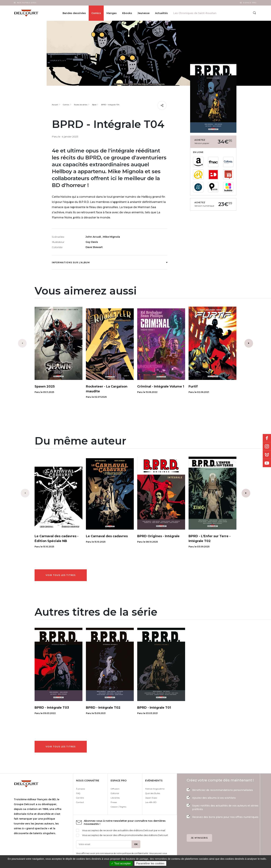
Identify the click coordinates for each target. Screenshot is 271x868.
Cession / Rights (118, 807)
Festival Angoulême (155, 789)
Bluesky (267, 455)
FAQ (78, 793)
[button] (249, 343)
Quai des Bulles (153, 793)
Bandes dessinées (74, 13)
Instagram (267, 446)
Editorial (115, 793)
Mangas (112, 13)
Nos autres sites (27, 3)
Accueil (55, 105)
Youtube (267, 463)
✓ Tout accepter (121, 863)
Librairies (115, 798)
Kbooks (127, 13)
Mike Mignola (111, 237)
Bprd (94, 105)
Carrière (80, 798)
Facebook (267, 438)
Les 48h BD (151, 802)
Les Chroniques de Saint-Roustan (195, 13)
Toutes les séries (81, 105)
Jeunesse (144, 13)
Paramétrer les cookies (150, 863)
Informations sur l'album (110, 262)
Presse (114, 802)
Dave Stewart (94, 247)
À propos (80, 789)
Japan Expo (151, 798)
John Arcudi (94, 237)
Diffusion (115, 789)
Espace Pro (250, 3)
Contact (80, 802)
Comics (96, 13)
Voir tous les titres (61, 575)
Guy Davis (92, 242)
